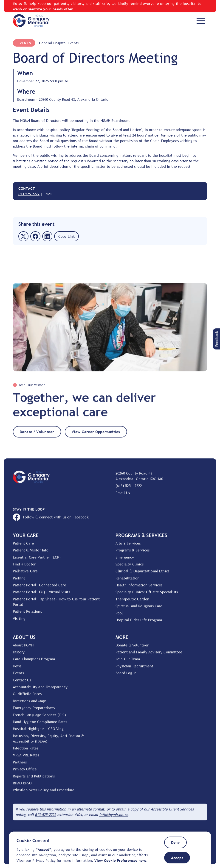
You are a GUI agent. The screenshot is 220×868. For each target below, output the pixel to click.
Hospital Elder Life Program (139, 623)
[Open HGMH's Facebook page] (110, 520)
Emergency (125, 560)
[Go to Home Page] (31, 21)
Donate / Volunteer (37, 435)
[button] (216, 339)
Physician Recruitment (134, 669)
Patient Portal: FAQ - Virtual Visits (41, 595)
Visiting (19, 621)
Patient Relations (27, 614)
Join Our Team (128, 662)
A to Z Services (128, 546)
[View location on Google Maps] (161, 479)
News (17, 669)
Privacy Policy (44, 860)
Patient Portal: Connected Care (39, 588)
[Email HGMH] (114, 818)
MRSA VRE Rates (26, 758)
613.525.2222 (29, 194)
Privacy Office (25, 772)
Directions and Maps (30, 704)
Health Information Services (139, 588)
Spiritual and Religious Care (139, 609)
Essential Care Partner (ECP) (37, 560)
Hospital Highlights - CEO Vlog (38, 732)
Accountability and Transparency (40, 690)
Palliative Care (25, 574)
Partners (20, 765)
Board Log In (126, 676)
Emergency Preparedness (34, 711)
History (19, 655)
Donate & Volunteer (132, 648)
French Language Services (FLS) (39, 718)
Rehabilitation (127, 581)
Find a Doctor (24, 567)
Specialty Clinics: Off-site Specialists (147, 595)
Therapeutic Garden (132, 602)
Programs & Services (133, 553)
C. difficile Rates (27, 697)
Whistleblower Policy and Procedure (44, 793)
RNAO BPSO (22, 786)
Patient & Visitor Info (31, 553)
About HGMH (23, 648)
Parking (19, 581)
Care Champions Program (34, 662)
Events (24, 43)
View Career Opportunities (96, 435)
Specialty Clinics (130, 567)
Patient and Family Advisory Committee (149, 655)
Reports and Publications (34, 779)
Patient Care (23, 546)
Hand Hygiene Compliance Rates (40, 725)
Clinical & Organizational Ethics (142, 574)
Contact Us (22, 683)
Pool (119, 616)
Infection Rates (25, 751)
